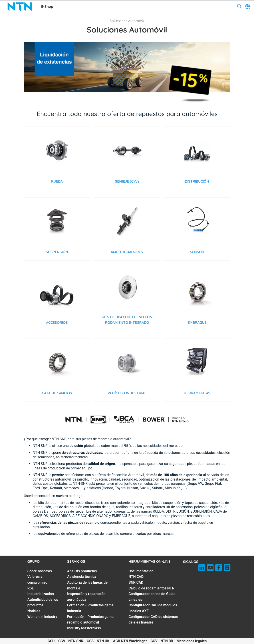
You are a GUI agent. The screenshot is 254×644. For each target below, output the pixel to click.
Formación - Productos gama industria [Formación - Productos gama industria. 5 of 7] (90, 608)
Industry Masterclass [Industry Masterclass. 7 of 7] (84, 628)
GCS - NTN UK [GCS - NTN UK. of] (98, 641)
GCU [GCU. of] (51, 641)
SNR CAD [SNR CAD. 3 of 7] (136, 582)
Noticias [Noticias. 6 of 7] (34, 611)
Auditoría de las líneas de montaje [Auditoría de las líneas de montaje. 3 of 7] (87, 585)
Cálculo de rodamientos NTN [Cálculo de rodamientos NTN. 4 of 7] (151, 588)
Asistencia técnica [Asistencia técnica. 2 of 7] (82, 577)
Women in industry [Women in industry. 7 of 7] (42, 617)
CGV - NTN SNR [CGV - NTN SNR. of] (71, 641)
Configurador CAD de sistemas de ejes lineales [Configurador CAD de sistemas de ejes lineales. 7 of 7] (153, 620)
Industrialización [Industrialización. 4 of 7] (41, 594)
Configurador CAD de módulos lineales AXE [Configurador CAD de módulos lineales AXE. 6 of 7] (153, 608)
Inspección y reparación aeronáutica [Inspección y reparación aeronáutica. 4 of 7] (86, 597)
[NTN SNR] (20, 7)
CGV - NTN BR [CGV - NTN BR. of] (162, 641)
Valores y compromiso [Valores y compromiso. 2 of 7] (37, 580)
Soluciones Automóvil (127, 21)
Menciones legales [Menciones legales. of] (192, 641)
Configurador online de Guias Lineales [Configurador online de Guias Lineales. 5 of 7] (152, 597)
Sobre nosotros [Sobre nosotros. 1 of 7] (40, 571)
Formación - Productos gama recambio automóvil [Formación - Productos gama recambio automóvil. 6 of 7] (90, 620)
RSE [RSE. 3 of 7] (31, 588)
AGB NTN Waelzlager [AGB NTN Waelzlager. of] (130, 641)
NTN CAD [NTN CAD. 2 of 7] (136, 577)
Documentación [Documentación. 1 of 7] (141, 571)
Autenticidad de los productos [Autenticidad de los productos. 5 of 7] (43, 602)
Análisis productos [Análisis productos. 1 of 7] (82, 571)
